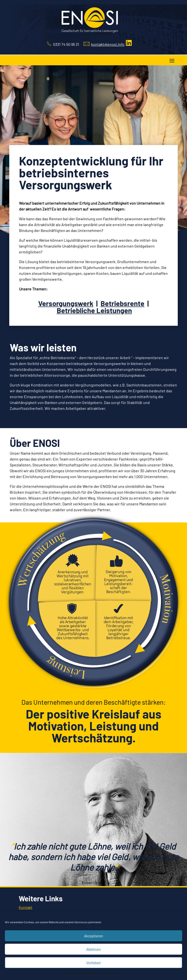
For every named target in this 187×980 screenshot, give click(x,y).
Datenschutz (71, 973)
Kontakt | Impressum (111, 973)
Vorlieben (93, 963)
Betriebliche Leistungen (94, 310)
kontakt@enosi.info (108, 44)
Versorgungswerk (66, 303)
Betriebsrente (122, 303)
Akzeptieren (93, 936)
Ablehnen (93, 949)
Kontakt (26, 907)
